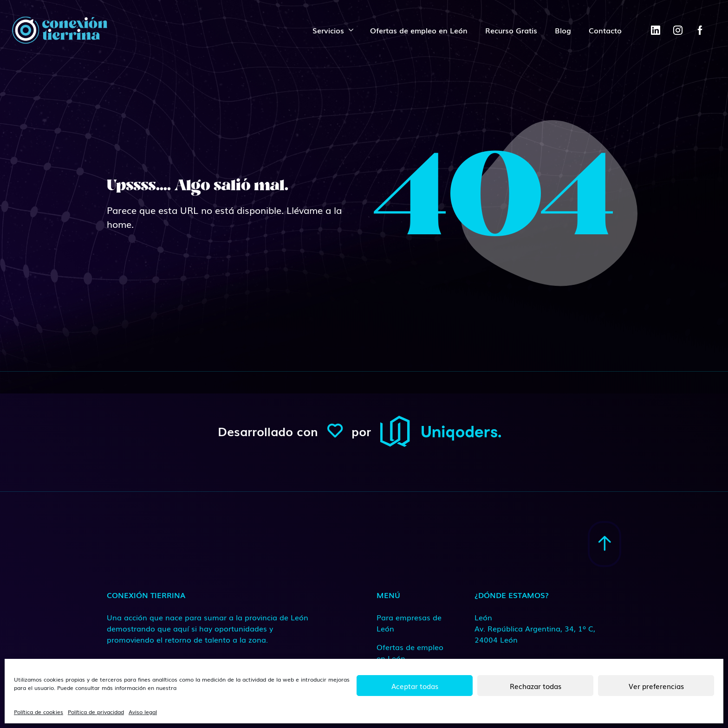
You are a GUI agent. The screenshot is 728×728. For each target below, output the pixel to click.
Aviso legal (143, 712)
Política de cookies (39, 712)
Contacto (605, 30)
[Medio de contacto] (536, 628)
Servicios (328, 30)
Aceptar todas (415, 686)
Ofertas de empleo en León (419, 30)
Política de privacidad (96, 712)
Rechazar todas (536, 686)
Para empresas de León (409, 623)
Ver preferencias (656, 686)
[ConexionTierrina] (59, 30)
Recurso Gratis (511, 30)
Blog (563, 30)
